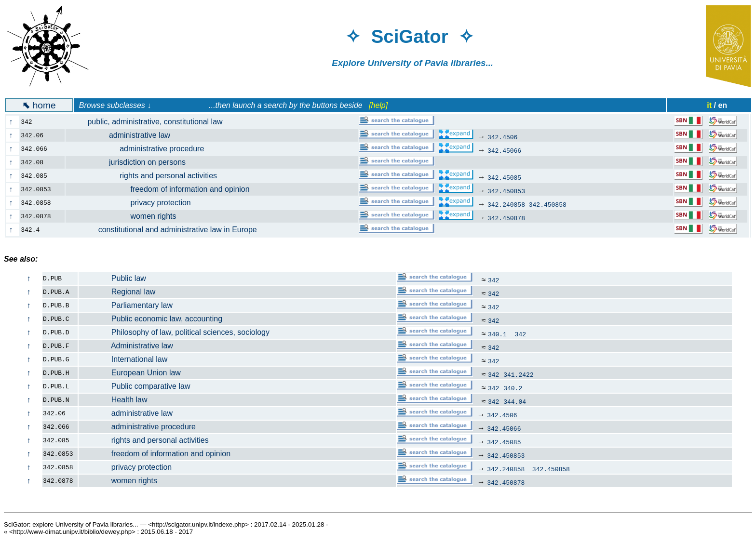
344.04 (515, 401)
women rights (127, 216)
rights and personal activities (147, 176)
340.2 (513, 388)
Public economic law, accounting (151, 319)
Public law (113, 278)
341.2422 (518, 374)
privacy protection (134, 203)
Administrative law (126, 346)
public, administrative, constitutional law (150, 122)
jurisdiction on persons (131, 162)
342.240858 (506, 204)
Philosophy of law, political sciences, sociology (174, 332)
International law (123, 359)
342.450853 (506, 191)
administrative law (123, 135)
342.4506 (502, 137)
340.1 (499, 334)
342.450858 (548, 204)
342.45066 (504, 150)
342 (493, 280)
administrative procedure (141, 149)
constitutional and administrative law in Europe (167, 230)
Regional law (117, 292)
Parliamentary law (126, 305)
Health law (113, 400)
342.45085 (504, 177)
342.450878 (506, 218)
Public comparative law (135, 386)
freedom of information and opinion (163, 189)
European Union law (130, 373)
